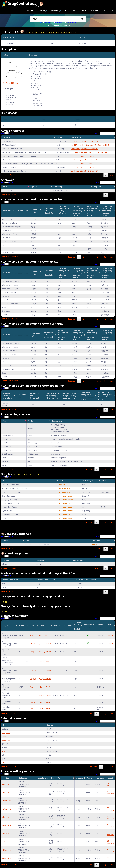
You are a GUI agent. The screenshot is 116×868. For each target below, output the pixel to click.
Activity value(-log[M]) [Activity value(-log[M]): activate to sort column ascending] (78, 626)
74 (105, 381)
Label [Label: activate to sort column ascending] (110, 778)
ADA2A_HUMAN (45, 652)
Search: (105, 133)
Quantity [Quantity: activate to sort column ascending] (80, 778)
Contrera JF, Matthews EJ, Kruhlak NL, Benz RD (89, 152)
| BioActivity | (72, 32)
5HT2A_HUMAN (45, 644)
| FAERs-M (57, 32)
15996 (4, 736)
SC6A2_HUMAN (45, 661)
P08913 (33, 652)
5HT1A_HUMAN (45, 671)
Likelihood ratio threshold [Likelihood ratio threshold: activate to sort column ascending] (49, 211)
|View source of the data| (36, 475)
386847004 (6, 740)
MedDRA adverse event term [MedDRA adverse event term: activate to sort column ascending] (15, 211)
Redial (74, 11)
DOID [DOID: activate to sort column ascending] (104, 481)
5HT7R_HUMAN (45, 679)
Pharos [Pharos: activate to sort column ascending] (33, 626)
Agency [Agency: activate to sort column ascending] (34, 187)
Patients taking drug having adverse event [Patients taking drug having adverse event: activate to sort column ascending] (64, 211)
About (83, 11)
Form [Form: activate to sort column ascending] (60, 778)
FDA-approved (49, 23)
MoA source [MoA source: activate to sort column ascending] (111, 626)
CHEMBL (110, 635)
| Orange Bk (64, 32)
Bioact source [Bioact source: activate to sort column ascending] (101, 626)
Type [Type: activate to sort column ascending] (69, 626)
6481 (4, 762)
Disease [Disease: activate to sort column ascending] (6, 481)
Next (111, 175)
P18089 (33, 695)
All (42, 23)
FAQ (112, 11)
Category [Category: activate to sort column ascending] (23, 778)
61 (105, 257)
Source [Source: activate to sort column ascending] (50, 725)
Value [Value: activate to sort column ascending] (59, 137)
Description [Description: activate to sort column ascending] (57, 421)
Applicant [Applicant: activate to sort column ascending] (40, 560)
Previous (98, 175)
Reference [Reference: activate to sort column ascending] (76, 137)
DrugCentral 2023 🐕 (26, 4)
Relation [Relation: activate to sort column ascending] (64, 481)
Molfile (6, 83)
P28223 (32, 644)
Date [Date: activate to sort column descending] (5, 187)
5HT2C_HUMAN (45, 635)
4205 (4, 751)
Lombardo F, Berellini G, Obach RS (84, 141)
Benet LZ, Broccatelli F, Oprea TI (84, 156)
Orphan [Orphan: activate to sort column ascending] (97, 187)
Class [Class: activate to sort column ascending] (22, 626)
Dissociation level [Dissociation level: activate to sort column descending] (10, 580)
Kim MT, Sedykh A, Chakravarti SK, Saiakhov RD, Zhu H (92, 145)
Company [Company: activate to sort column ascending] (58, 187)
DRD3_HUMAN (45, 702)
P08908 (33, 671)
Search (30, 11)
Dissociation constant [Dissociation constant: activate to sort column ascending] (47, 580)
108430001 (6, 733)
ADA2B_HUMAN (45, 695)
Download (94, 11)
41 (105, 319)
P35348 (33, 687)
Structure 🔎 (42, 11)
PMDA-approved (71, 23)
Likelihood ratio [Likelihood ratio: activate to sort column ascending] (36, 211)
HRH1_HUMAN (45, 708)
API (67, 11)
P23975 (67, 25)
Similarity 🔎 (56, 11)
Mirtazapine (6, 784)
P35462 (33, 702)
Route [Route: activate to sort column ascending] (90, 778)
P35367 (33, 708)
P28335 (33, 635)
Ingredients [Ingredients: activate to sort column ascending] (78, 560)
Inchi (11, 83)
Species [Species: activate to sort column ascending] (6, 541)
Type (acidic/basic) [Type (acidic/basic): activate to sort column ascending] (87, 580)
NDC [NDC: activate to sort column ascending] (52, 778)
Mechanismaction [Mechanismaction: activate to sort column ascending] (89, 626)
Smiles (16, 83)
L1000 (104, 11)
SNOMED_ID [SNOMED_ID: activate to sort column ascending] (88, 481)
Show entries (7, 133)
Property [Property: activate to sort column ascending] (6, 137)
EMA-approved (60, 23)
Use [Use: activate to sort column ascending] (28, 541)
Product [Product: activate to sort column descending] (6, 560)
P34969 (33, 679)
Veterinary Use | (29, 32)
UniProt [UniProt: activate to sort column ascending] (43, 626)
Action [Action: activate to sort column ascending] (57, 626)
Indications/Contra (41, 32)
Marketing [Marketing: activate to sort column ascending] (100, 778)
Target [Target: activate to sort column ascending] (5, 626)
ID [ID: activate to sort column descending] (3, 725)
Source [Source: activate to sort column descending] (6, 421)
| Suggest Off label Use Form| (21, 475)
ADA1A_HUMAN (45, 687)
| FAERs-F (50, 32)
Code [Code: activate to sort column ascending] (31, 421)
